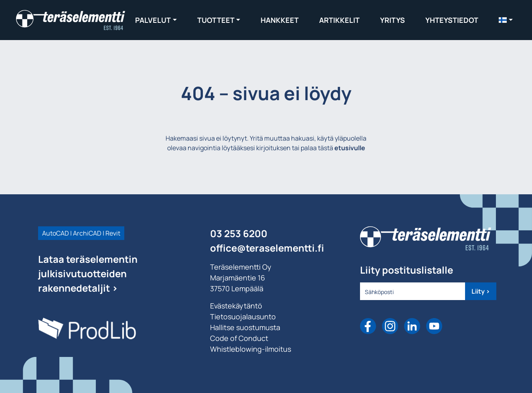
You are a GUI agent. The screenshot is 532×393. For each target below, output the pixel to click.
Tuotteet (216, 20)
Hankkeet (280, 20)
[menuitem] (506, 20)
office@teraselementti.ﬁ (267, 248)
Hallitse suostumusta (245, 327)
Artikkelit (339, 20)
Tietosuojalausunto (243, 316)
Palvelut (153, 20)
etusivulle (350, 148)
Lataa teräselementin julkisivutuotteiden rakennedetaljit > (88, 273)
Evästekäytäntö (236, 306)
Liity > (481, 291)
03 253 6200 (239, 233)
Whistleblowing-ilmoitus (251, 349)
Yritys (392, 20)
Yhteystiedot (452, 20)
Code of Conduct (239, 338)
